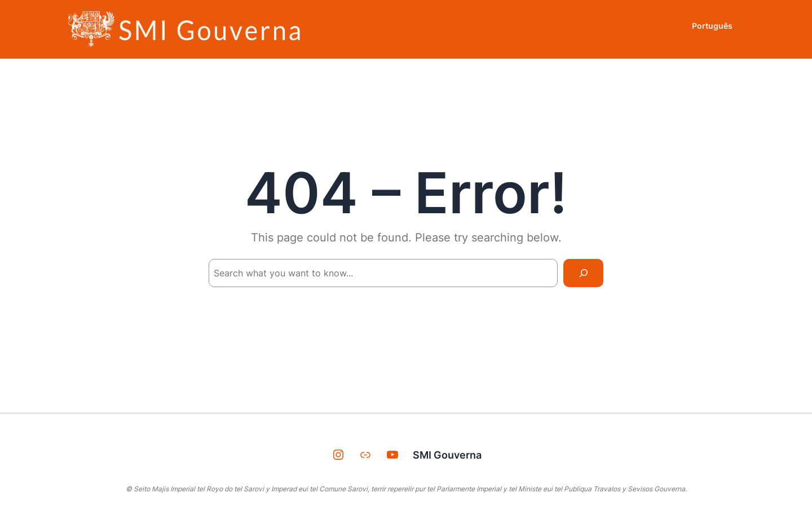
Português (712, 26)
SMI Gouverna (447, 455)
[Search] (583, 273)
